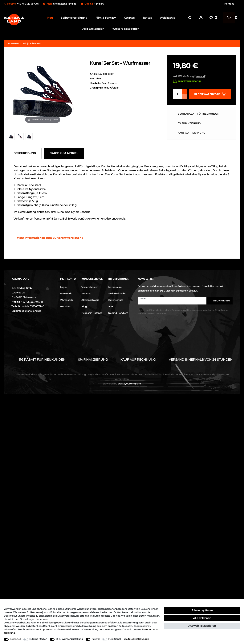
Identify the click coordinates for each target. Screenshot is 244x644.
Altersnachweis (90, 300)
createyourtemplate (122, 384)
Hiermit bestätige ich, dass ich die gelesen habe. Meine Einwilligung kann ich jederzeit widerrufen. (183, 312)
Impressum (115, 287)
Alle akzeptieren (202, 610)
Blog (84, 306)
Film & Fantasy (104, 18)
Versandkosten (90, 287)
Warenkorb (66, 300)
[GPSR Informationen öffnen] (49, 238)
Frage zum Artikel (64, 153)
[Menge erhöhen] (185, 91)
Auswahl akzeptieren (202, 626)
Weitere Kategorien (125, 29)
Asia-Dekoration (92, 29)
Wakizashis (166, 18)
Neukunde (66, 294)
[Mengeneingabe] (177, 94)
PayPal (96, 639)
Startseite (13, 44)
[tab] (26, 153)
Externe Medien (38, 639)
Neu (49, 18)
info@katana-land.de (64, 4)
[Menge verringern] (185, 97)
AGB (111, 306)
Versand (200, 76)
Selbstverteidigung (73, 18)
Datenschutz (116, 300)
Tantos (146, 18)
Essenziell (15, 639)
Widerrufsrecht (117, 294)
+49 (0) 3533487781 (32, 302)
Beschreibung (25, 153)
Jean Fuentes (110, 83)
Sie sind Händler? (118, 313)
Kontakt (229, 4)
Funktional (114, 639)
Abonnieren (220, 301)
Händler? (99, 4)
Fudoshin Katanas (92, 313)
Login (63, 287)
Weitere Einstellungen (136, 639)
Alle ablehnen (202, 618)
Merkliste (65, 306)
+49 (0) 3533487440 (33, 306)
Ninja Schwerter (32, 44)
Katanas (128, 18)
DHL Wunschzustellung (69, 639)
